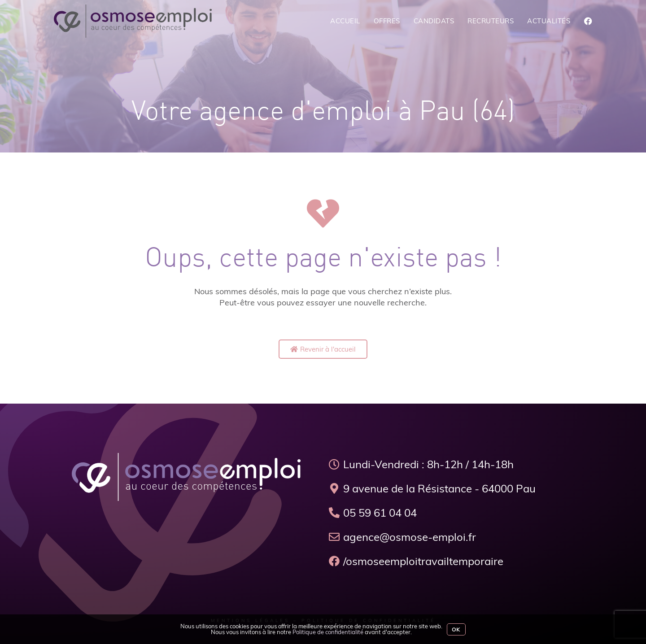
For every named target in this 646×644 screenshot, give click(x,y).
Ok (456, 629)
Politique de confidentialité (328, 632)
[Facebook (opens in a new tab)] (588, 21)
